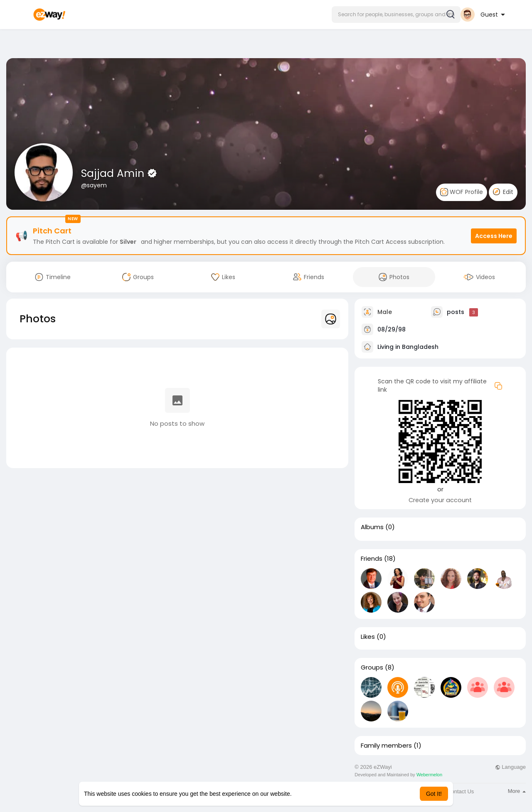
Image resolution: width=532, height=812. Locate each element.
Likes (368, 637)
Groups (372, 667)
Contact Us (461, 791)
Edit (503, 192)
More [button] (517, 791)
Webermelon (429, 775)
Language (510, 767)
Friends (372, 559)
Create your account (440, 500)
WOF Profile (462, 192)
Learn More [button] (308, 794)
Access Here (494, 236)
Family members (386, 746)
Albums (372, 527)
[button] (396, 15)
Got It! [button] (434, 794)
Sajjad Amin (114, 173)
